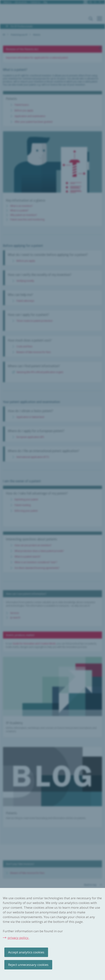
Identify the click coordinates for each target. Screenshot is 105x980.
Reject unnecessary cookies (28, 965)
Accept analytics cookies (26, 952)
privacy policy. (18, 938)
